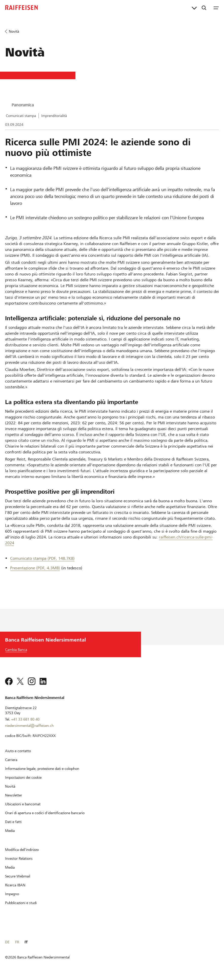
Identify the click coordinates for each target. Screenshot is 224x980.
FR (17, 942)
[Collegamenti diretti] (194, 8)
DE (7, 942)
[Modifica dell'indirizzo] (22, 850)
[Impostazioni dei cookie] (23, 777)
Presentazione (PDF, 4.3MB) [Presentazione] (35, 568)
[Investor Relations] (19, 858)
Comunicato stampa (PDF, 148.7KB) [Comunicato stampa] (42, 558)
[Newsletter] (14, 795)
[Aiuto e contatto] (18, 751)
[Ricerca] (204, 8)
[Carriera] (11, 760)
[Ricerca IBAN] (15, 885)
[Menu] (216, 8)
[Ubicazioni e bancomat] (23, 804)
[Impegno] (12, 894)
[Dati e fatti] (13, 822)
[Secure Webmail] (18, 876)
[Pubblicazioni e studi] (21, 903)
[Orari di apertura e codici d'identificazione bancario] (45, 813)
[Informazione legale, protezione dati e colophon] (42, 769)
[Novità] (10, 786)
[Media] (10, 831)
